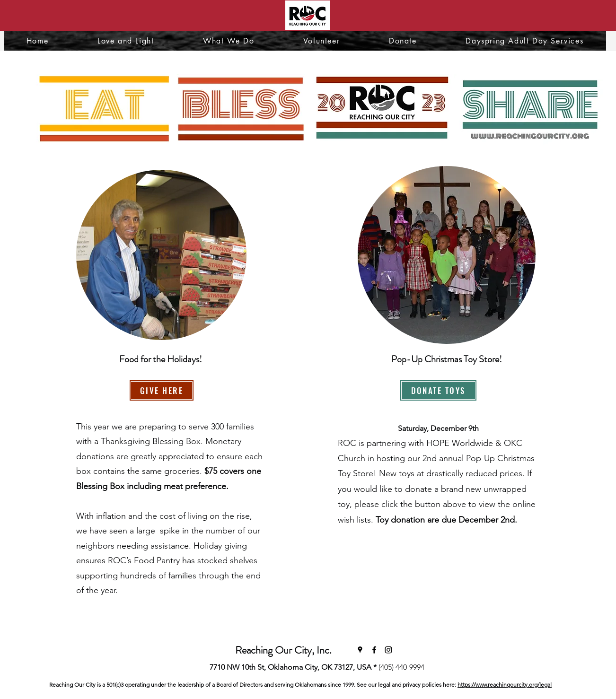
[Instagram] (388, 650)
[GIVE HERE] (162, 390)
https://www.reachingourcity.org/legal (505, 685)
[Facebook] (374, 650)
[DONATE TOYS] (438, 390)
